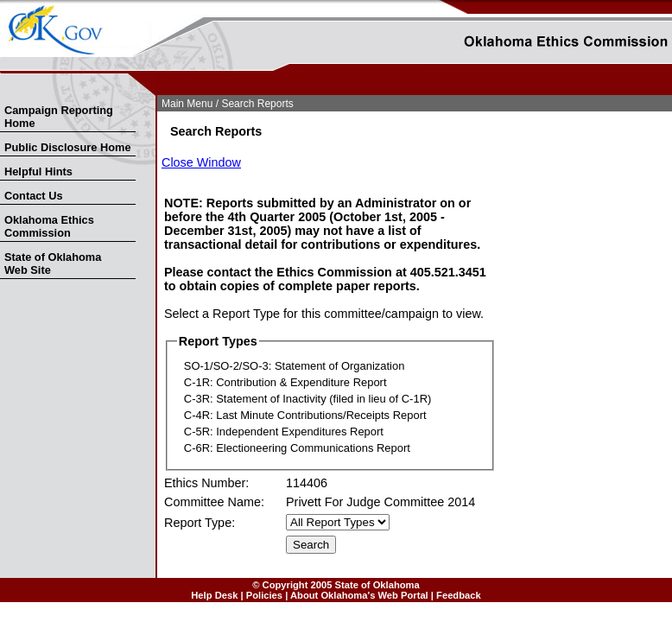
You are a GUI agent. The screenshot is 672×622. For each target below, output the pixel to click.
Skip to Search (10, 92)
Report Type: (200, 523)
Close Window (201, 162)
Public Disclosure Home (68, 147)
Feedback (459, 595)
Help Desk (214, 595)
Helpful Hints (38, 171)
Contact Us (34, 196)
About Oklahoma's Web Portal (359, 595)
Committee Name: (214, 502)
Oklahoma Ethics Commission (49, 226)
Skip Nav (2, 92)
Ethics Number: (206, 483)
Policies (264, 595)
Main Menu (187, 104)
